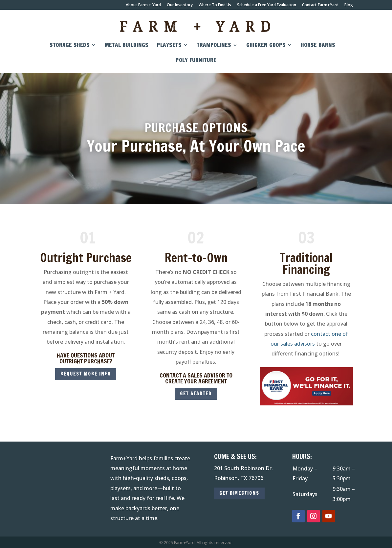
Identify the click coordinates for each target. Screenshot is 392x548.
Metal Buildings (127, 46)
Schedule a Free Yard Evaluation (267, 5)
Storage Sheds (70, 46)
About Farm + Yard (143, 5)
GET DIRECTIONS (239, 493)
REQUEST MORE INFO (86, 374)
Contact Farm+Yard (320, 5)
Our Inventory (180, 5)
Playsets (169, 46)
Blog (349, 5)
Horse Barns (318, 46)
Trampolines (214, 46)
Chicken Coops (266, 46)
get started (196, 394)
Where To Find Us (215, 5)
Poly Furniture (196, 61)
